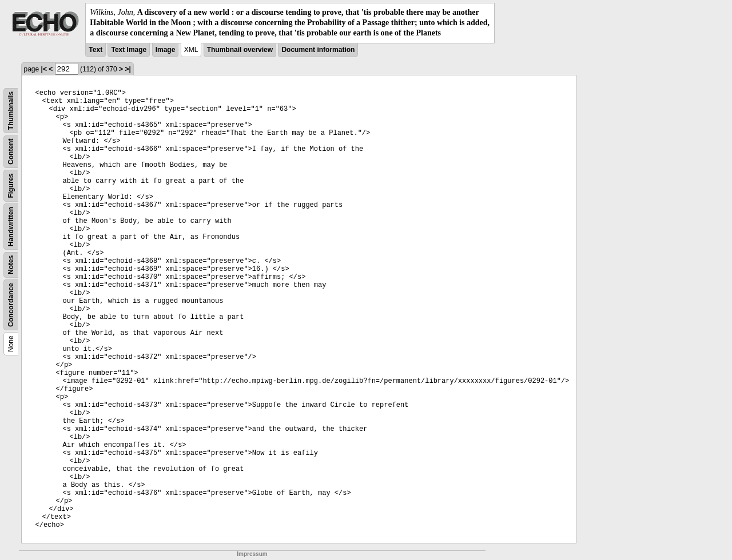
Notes (11, 264)
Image (166, 50)
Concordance (11, 305)
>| (128, 69)
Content (11, 151)
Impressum (252, 554)
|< (44, 69)
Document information (318, 50)
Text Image (129, 50)
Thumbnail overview (240, 50)
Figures (11, 185)
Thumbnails (11, 110)
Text (96, 50)
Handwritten (11, 226)
